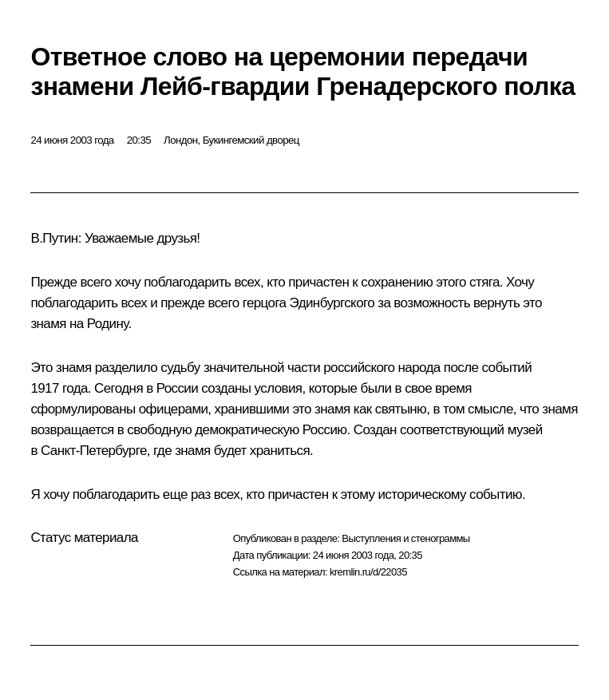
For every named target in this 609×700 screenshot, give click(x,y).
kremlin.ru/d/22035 (368, 572)
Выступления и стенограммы (405, 538)
